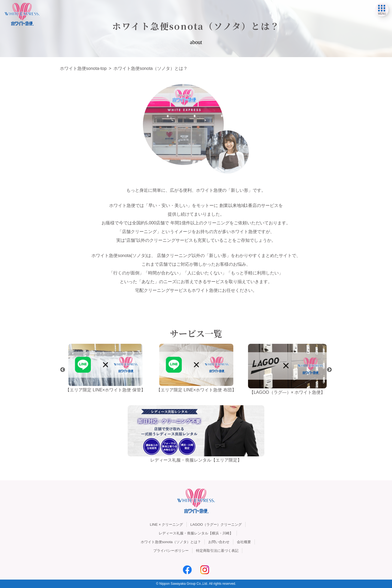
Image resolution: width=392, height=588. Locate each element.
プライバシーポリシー (171, 551)
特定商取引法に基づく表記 (217, 551)
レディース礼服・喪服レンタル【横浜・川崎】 (196, 533)
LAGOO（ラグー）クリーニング (216, 524)
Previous (63, 370)
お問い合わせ (219, 542)
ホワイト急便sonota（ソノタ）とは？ (171, 542)
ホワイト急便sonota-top (83, 68)
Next (329, 370)
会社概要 (244, 542)
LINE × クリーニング (167, 524)
